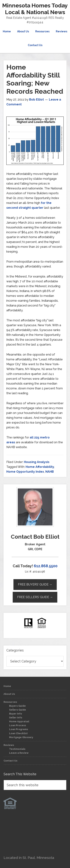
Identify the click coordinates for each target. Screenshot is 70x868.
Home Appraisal (19, 721)
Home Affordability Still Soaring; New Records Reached (35, 79)
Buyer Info (16, 714)
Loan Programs (19, 729)
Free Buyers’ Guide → (35, 584)
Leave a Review (19, 753)
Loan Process (18, 725)
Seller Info (16, 718)
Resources (10, 702)
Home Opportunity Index (25, 472)
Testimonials (17, 749)
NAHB (50, 472)
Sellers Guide (18, 710)
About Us (9, 694)
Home (7, 686)
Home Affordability (40, 467)
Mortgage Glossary (21, 737)
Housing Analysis (37, 462)
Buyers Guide (17, 706)
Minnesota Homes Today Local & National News (35, 9)
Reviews (9, 745)
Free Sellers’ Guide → (35, 597)
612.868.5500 (46, 566)
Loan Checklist (18, 733)
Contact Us (10, 761)
